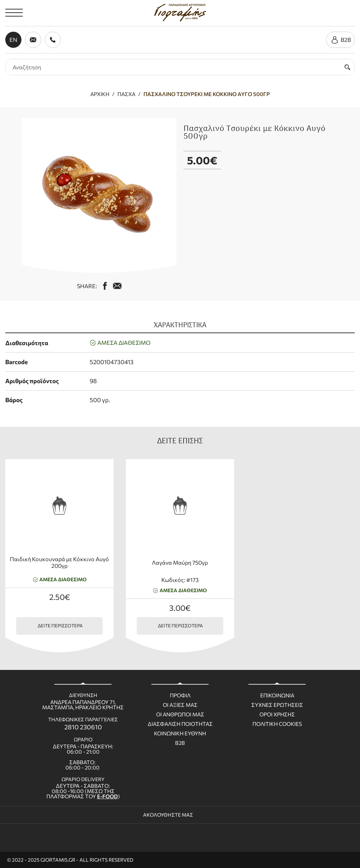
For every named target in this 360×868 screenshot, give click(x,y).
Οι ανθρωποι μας (180, 714)
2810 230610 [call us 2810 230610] (83, 727)
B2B (180, 743)
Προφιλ (180, 695)
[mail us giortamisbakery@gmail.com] (117, 286)
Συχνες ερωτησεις (277, 705)
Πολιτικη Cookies (277, 724)
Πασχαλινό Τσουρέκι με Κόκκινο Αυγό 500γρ (207, 94)
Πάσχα (126, 94)
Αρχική (100, 94)
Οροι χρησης (277, 714)
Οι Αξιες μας (180, 705)
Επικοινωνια (277, 695)
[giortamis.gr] (180, 13)
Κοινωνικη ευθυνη (180, 733)
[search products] (173, 67)
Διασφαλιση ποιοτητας (180, 724)
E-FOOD (107, 796)
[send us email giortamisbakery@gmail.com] (33, 40)
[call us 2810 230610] (53, 40)
